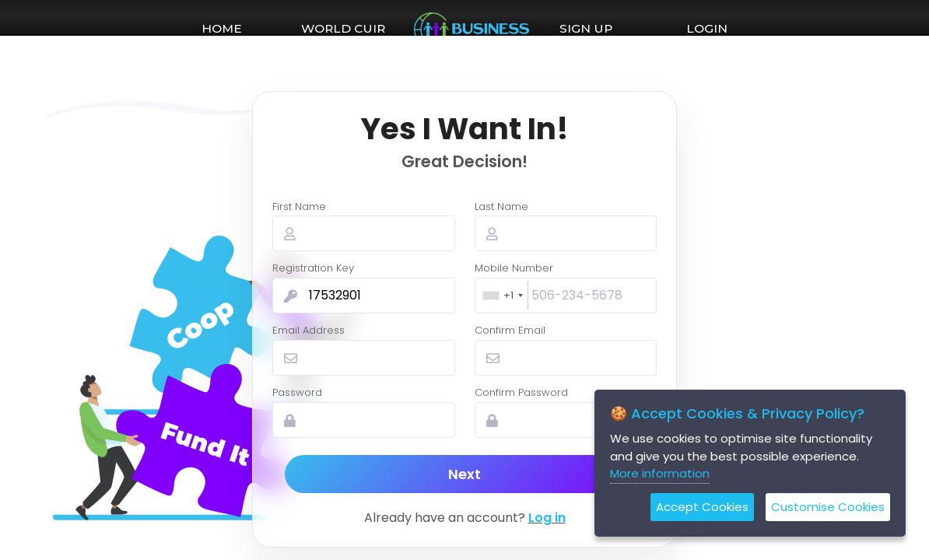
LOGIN (707, 28)
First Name (299, 206)
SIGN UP (586, 28)
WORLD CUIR (343, 28)
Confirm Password (521, 392)
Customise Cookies (828, 507)
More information (660, 473)
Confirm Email (510, 330)
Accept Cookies (702, 507)
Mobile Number (514, 268)
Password (297, 392)
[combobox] (503, 296)
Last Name (501, 206)
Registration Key (313, 268)
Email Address (308, 330)
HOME (222, 28)
